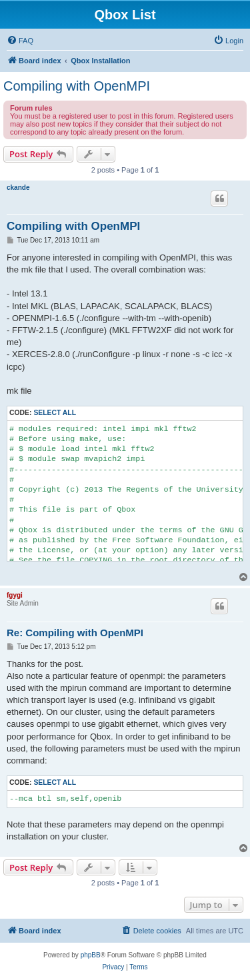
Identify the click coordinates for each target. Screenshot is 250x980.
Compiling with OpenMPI (77, 86)
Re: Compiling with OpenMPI (75, 633)
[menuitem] (20, 41)
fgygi (15, 595)
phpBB (91, 955)
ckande (18, 188)
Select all (55, 413)
